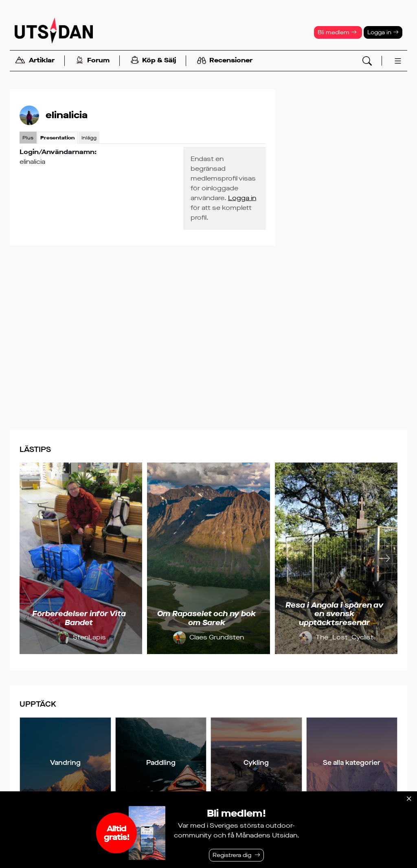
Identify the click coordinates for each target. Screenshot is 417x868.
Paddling (161, 763)
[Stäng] (409, 799)
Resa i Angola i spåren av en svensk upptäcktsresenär (334, 614)
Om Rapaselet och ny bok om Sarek (206, 618)
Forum (93, 61)
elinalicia (67, 115)
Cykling (256, 763)
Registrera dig (232, 855)
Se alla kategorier (352, 763)
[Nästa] (384, 558)
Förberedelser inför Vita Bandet (79, 618)
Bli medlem (337, 32)
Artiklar (35, 61)
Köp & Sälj (153, 61)
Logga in (383, 32)
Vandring (65, 763)
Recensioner (225, 61)
